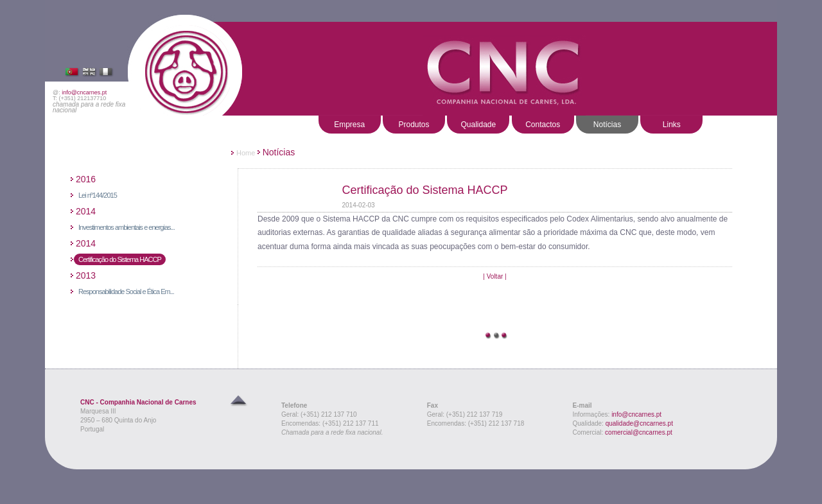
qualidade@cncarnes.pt (639, 423)
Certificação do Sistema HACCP (120, 259)
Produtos (414, 125)
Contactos (543, 125)
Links (672, 125)
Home (246, 153)
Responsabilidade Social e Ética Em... (126, 291)
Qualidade (478, 125)
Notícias (607, 125)
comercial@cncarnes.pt (639, 432)
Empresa (349, 125)
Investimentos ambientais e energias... (127, 227)
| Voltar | (494, 276)
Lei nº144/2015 (98, 195)
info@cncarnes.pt (84, 92)
